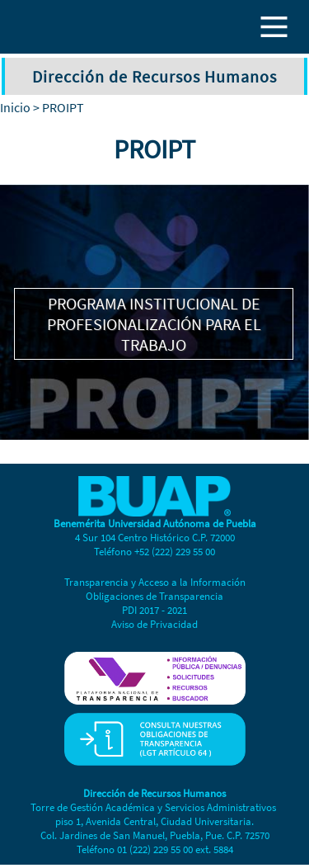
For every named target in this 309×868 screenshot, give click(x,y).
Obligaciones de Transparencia (154, 596)
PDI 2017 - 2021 (154, 610)
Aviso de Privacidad (154, 624)
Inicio (15, 107)
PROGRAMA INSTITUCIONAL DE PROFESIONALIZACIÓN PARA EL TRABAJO (154, 324)
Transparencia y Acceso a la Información (155, 582)
